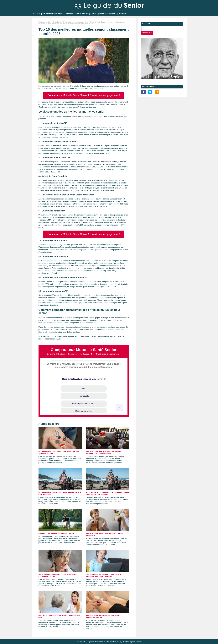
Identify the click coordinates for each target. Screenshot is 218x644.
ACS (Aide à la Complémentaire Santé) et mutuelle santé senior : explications (107, 493)
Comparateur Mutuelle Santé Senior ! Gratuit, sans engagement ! (84, 95)
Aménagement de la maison (103, 14)
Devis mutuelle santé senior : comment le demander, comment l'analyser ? (104, 575)
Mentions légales (129, 642)
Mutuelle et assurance (53, 14)
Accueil (36, 14)
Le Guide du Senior (55, 22)
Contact (123, 14)
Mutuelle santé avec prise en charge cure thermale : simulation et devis (103, 452)
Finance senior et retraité (77, 14)
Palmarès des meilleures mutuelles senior (57, 533)
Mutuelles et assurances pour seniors (76, 22)
